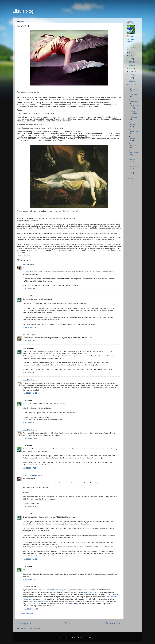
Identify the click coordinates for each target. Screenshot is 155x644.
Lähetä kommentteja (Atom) (31, 628)
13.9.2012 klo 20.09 (30, 289)
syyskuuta (134, 101)
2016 (131, 72)
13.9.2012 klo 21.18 (30, 327)
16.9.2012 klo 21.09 (30, 423)
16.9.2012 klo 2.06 (29, 341)
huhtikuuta (134, 145)
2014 (131, 78)
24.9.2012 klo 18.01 (30, 559)
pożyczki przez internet (65, 604)
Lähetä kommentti (27, 614)
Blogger (92, 638)
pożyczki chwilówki (111, 594)
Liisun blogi (24, 11)
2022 (131, 52)
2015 (131, 75)
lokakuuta (135, 94)
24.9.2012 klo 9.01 (29, 507)
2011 (131, 173)
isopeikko (26, 380)
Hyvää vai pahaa (134, 112)
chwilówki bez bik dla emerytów (54, 590)
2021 (131, 56)
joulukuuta (134, 89)
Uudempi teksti (25, 623)
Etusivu (69, 623)
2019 (131, 62)
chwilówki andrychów (91, 592)
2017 (131, 68)
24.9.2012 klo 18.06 (30, 579)
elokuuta (134, 117)
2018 (131, 65)
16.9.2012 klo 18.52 (30, 393)
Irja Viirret (26, 335)
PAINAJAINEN (134, 107)
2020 (131, 59)
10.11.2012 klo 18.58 (30, 609)
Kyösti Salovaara (29, 475)
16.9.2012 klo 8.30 (29, 373)
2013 (131, 81)
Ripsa (25, 264)
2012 (131, 84)
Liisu (24, 296)
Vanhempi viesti (113, 623)
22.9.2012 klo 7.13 (29, 468)
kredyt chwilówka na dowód (39, 601)
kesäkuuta (134, 131)
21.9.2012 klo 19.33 (30, 438)
